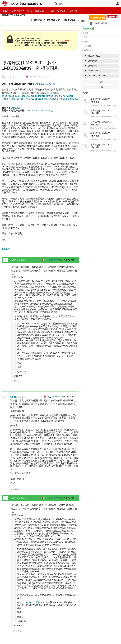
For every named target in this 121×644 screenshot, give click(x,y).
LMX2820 (92, 61)
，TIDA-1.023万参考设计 (34, 602)
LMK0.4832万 (46, 111)
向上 (13, 382)
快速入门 (59, 11)
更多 (85, 21)
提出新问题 (112, 17)
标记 (101, 82)
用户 (118, 3)
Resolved (88, 29)
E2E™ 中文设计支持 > (13, 11)
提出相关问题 (97, 18)
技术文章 (37, 11)
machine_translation (97, 76)
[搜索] (74, 4)
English (69, 11)
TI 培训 (48, 11)
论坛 (28, 11)
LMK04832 (93, 71)
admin (11, 77)
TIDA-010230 (94, 56)
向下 (21, 382)
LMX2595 (92, 66)
